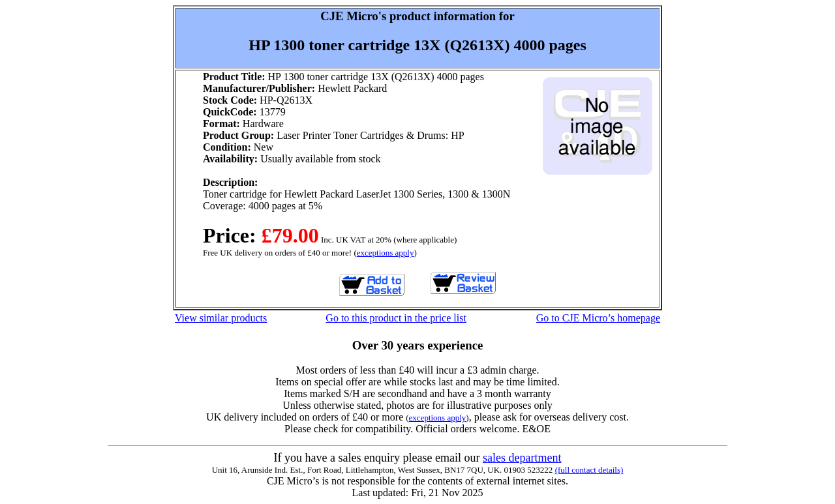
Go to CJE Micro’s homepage (598, 318)
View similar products (221, 318)
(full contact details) (589, 470)
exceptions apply (386, 253)
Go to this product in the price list (396, 318)
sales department (522, 458)
